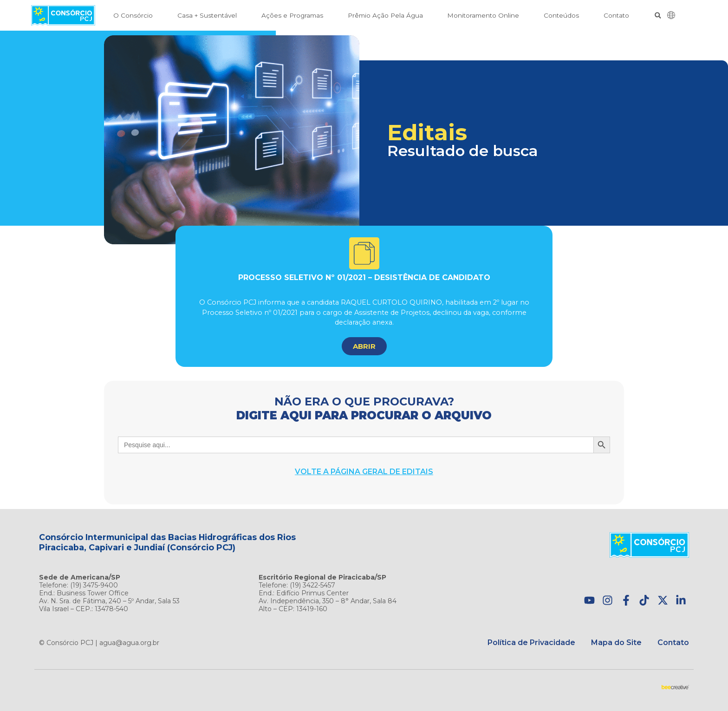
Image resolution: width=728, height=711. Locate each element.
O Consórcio (133, 15)
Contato (616, 15)
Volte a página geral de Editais (364, 472)
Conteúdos (561, 15)
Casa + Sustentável (207, 15)
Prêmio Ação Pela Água (385, 15)
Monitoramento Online (483, 15)
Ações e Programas (292, 15)
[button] (658, 16)
